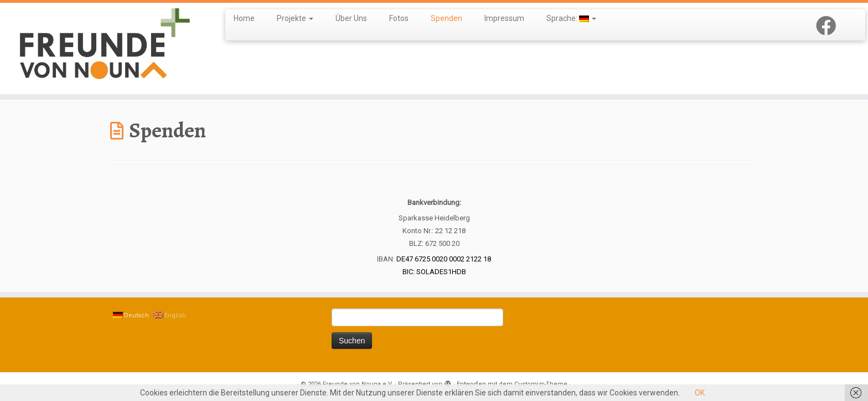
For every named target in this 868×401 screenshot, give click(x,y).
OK (700, 393)
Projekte (295, 18)
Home (244, 18)
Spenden (446, 18)
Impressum (504, 18)
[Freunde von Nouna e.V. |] (100, 48)
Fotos (399, 18)
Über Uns (351, 18)
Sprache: (571, 18)
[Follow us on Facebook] (830, 26)
